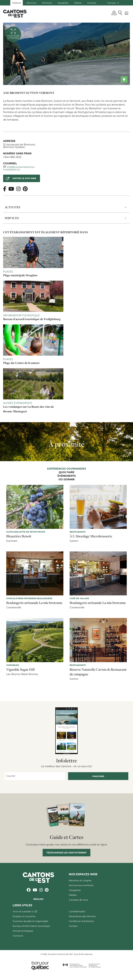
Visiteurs (17, 3)
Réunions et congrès (80, 880)
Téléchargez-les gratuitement (66, 853)
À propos (92, 3)
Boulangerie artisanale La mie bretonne (34, 603)
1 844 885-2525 (12, 157)
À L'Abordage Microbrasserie (91, 536)
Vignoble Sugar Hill (20, 669)
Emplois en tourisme (24, 916)
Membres (47, 3)
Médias (78, 3)
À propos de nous (78, 900)
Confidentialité (77, 911)
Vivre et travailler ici (25, 911)
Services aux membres (81, 885)
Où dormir (67, 480)
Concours (18, 936)
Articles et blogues (23, 931)
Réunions (32, 3)
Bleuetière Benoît (19, 536)
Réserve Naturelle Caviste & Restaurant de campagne (98, 672)
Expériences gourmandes (67, 469)
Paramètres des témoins (82, 916)
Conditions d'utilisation (81, 921)
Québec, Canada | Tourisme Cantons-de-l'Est (15, 14)
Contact (73, 926)
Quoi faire (67, 472)
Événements (67, 476)
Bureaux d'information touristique (31, 926)
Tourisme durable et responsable (30, 921)
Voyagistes (63, 3)
